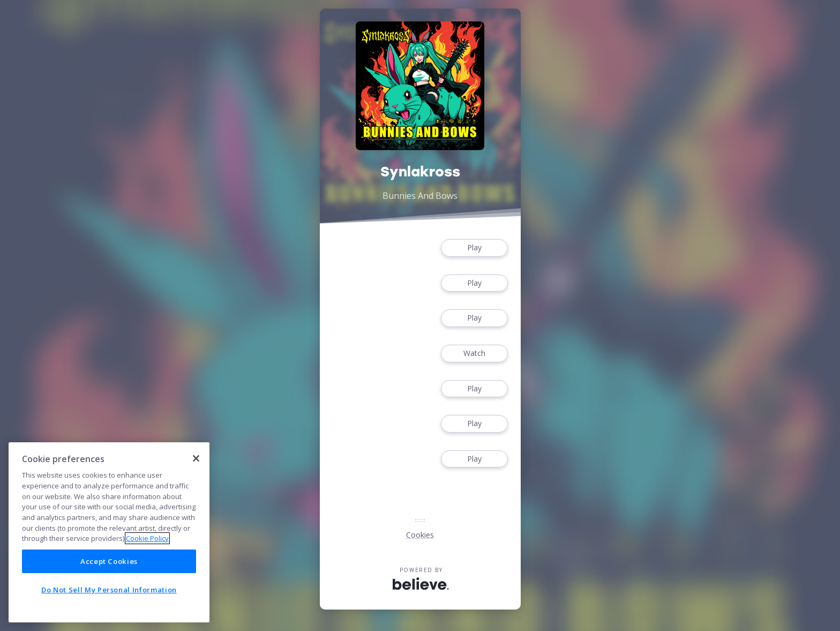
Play (474, 248)
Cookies (420, 535)
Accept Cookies (109, 561)
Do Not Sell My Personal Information (109, 590)
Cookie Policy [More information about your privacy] (147, 538)
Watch (474, 354)
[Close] (196, 458)
